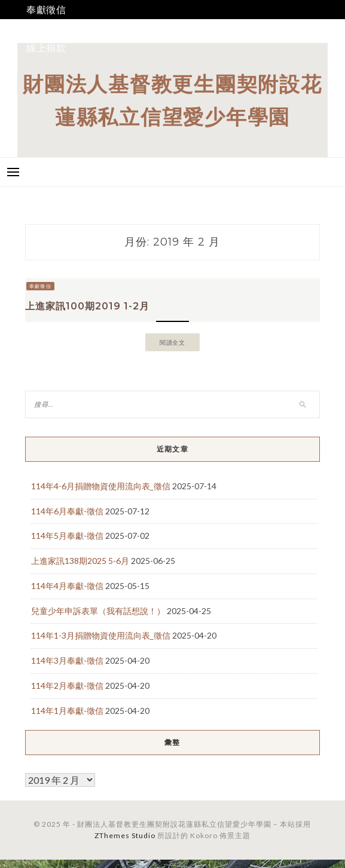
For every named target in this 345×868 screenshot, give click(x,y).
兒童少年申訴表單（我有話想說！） (98, 611)
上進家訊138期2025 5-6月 (80, 561)
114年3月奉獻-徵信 (67, 660)
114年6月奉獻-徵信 (67, 511)
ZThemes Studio (125, 835)
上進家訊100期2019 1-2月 (87, 306)
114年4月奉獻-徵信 (67, 586)
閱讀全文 (172, 342)
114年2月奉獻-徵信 (67, 685)
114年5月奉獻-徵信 (67, 536)
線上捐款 (46, 47)
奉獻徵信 (46, 9)
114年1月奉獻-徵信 (67, 711)
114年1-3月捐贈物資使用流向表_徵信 (101, 635)
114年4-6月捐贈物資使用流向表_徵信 (101, 486)
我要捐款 (46, 28)
